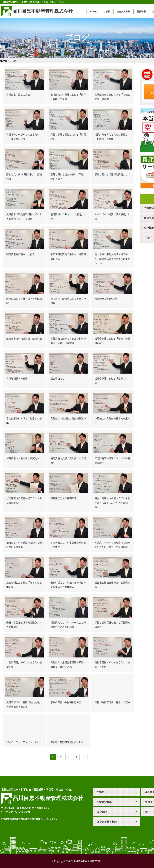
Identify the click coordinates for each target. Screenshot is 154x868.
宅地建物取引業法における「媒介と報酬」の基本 (68, 97)
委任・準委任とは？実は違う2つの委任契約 (23, 625)
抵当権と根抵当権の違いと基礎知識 (112, 585)
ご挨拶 (107, 12)
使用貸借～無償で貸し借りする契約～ (68, 460)
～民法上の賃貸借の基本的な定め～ (112, 421)
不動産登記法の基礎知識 (63, 498)
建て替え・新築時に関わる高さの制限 (68, 301)
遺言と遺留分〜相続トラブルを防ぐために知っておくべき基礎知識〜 (112, 503)
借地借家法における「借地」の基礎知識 (112, 341)
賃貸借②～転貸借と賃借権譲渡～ (68, 418)
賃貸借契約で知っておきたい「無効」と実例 (112, 664)
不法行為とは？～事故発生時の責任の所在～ (68, 545)
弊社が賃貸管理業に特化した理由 (112, 702)
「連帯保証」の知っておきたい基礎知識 (24, 664)
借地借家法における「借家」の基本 (24, 421)
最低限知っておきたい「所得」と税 (68, 216)
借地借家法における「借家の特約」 (111, 381)
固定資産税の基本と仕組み (20, 254)
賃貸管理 (141, 12)
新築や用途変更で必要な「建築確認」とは (68, 256)
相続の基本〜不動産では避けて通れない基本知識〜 (24, 545)
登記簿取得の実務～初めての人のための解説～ (24, 500)
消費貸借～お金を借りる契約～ (23, 458)
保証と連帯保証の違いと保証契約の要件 (112, 625)
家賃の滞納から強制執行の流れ (67, 702)
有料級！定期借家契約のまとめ (67, 742)
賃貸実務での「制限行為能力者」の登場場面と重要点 (24, 704)
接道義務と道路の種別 (106, 299)
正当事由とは (58, 378)
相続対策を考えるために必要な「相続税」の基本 (111, 137)
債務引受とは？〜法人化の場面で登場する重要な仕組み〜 (68, 585)
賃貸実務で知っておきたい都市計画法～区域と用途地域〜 (68, 341)
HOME (93, 12)
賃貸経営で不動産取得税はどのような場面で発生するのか (24, 216)
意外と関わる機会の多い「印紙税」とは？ (67, 177)
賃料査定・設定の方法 (18, 94)
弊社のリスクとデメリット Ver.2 (23, 742)
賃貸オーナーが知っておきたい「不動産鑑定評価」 (23, 137)
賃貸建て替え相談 (107, 822)
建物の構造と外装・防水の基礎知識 (24, 301)
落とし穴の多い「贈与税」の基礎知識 (24, 177)
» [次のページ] (84, 757)
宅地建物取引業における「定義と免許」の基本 (112, 97)
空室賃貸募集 (123, 12)
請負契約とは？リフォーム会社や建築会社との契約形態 (68, 625)
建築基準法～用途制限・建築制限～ (24, 341)
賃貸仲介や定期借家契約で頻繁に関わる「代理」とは (68, 664)
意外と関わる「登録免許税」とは (112, 174)
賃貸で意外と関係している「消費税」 (68, 137)
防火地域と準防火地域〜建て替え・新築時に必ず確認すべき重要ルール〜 (112, 259)
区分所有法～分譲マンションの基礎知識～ (112, 460)
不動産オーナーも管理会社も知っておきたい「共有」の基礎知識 (112, 545)
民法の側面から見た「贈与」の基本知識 (24, 585)
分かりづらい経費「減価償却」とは (112, 216)
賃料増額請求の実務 (17, 378)
